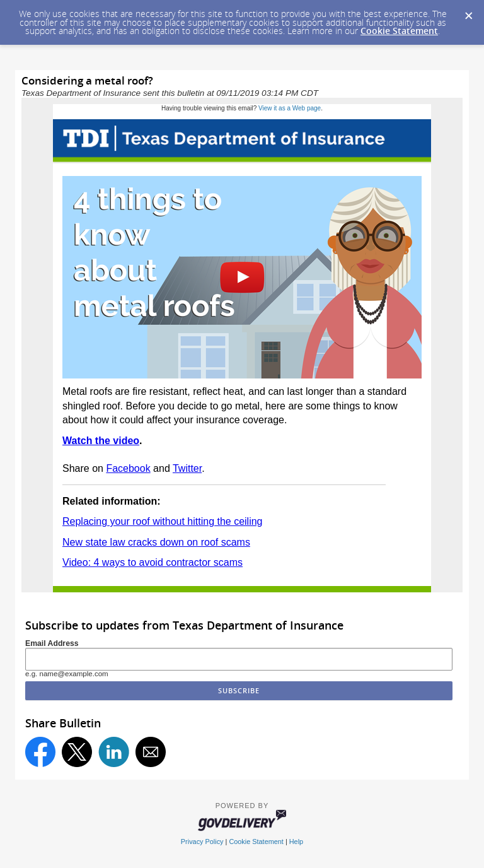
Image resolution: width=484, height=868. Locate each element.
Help (296, 842)
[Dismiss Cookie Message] (468, 12)
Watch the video (101, 441)
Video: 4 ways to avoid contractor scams (153, 562)
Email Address (52, 643)
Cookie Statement (399, 31)
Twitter (187, 468)
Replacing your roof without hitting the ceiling (163, 521)
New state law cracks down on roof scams (156, 542)
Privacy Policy (202, 842)
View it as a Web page (290, 108)
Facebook (128, 468)
